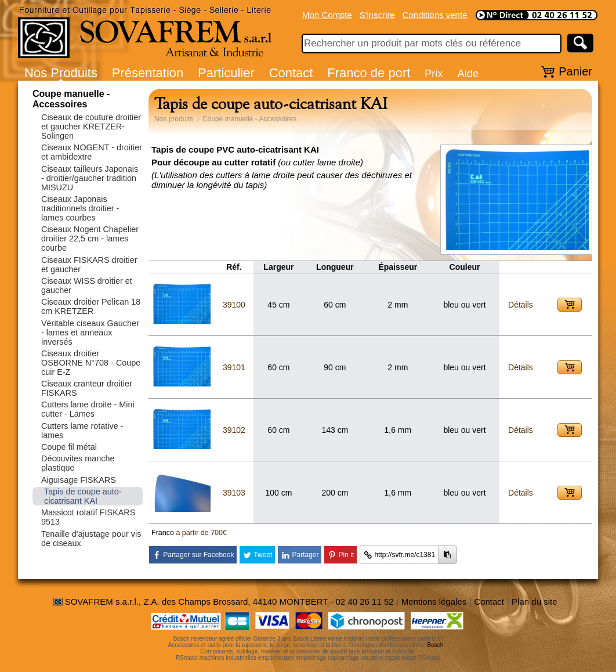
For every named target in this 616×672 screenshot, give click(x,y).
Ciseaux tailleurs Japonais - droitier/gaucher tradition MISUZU (90, 178)
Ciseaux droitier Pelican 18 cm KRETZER (91, 306)
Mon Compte (327, 15)
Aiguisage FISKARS (79, 480)
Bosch (436, 645)
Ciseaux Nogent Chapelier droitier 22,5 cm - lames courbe (90, 239)
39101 (234, 367)
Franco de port (369, 73)
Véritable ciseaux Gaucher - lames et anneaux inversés (90, 333)
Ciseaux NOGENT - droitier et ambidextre (92, 152)
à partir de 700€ (201, 533)
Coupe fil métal (69, 447)
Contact (291, 73)
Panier (575, 71)
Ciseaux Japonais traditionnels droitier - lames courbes (80, 208)
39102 (234, 430)
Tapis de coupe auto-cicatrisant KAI (83, 496)
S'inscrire (377, 15)
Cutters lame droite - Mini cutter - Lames (88, 409)
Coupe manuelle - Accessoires (71, 99)
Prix (434, 73)
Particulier (226, 73)
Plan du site (534, 601)
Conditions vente (435, 15)
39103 (234, 493)
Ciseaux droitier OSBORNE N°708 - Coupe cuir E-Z (91, 363)
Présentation (148, 73)
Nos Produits (61, 73)
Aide (468, 73)
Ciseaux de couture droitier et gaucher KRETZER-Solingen (91, 127)
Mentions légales (434, 601)
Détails (521, 305)
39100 (234, 305)
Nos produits (174, 119)
